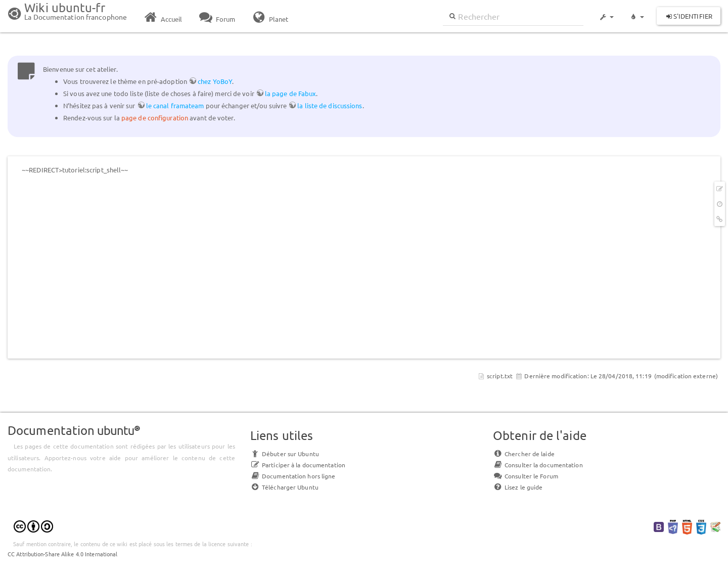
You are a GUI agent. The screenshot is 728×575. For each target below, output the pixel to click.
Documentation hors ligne (293, 476)
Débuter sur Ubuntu (285, 454)
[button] (606, 12)
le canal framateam (175, 105)
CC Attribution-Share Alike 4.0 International (62, 554)
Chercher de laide (524, 454)
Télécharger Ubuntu (284, 487)
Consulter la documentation (538, 465)
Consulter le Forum (526, 476)
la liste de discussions (330, 105)
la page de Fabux (291, 93)
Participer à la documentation (298, 465)
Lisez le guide (518, 487)
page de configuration (155, 118)
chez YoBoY (215, 81)
